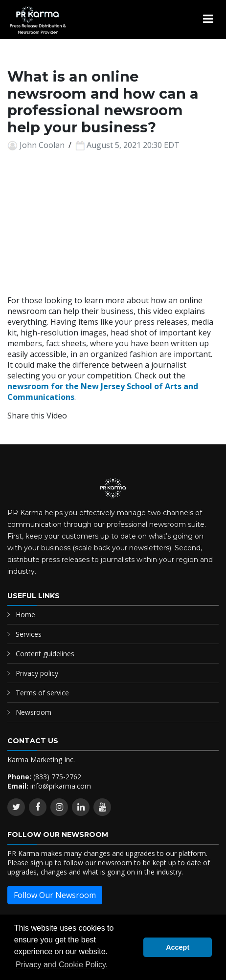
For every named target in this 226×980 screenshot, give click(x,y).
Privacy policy (37, 673)
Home (25, 615)
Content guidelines (45, 654)
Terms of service (42, 693)
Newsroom (34, 712)
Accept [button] (178, 947)
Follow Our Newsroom (55, 895)
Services (29, 634)
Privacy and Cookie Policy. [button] (62, 965)
